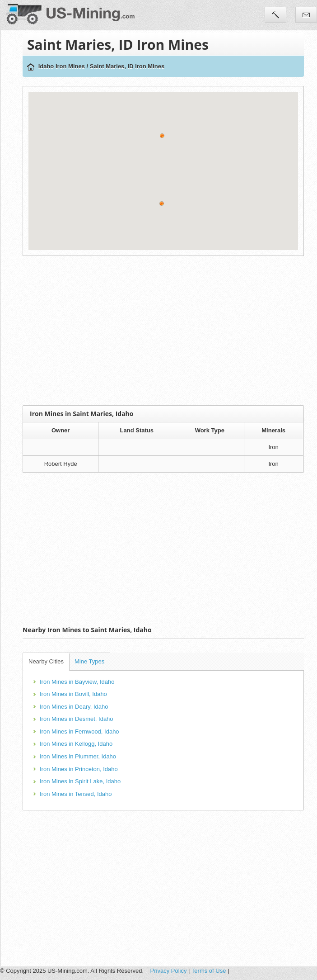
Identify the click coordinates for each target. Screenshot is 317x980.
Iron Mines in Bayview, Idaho (77, 682)
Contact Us (306, 15)
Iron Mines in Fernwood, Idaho (79, 731)
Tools (275, 15)
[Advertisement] (168, 331)
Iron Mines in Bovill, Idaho (73, 694)
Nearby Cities (46, 661)
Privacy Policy (169, 971)
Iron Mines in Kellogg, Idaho (76, 744)
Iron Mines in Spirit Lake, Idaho (80, 781)
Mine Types (89, 661)
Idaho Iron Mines (62, 66)
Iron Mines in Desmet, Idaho (77, 719)
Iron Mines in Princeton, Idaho (79, 769)
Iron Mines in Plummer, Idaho (78, 756)
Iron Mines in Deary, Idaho (74, 707)
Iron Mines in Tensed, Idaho (76, 794)
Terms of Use (209, 971)
